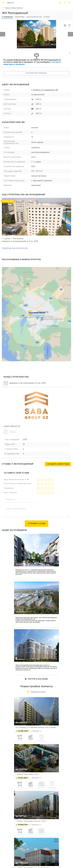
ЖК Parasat (22, 863)
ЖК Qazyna (21, 769)
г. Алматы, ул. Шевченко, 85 (45, 90)
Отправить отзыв (37, 524)
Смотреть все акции (36, 679)
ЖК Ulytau (21, 816)
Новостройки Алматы (14, 8)
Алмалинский (38, 95)
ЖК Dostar (21, 723)
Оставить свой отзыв (58, 464)
